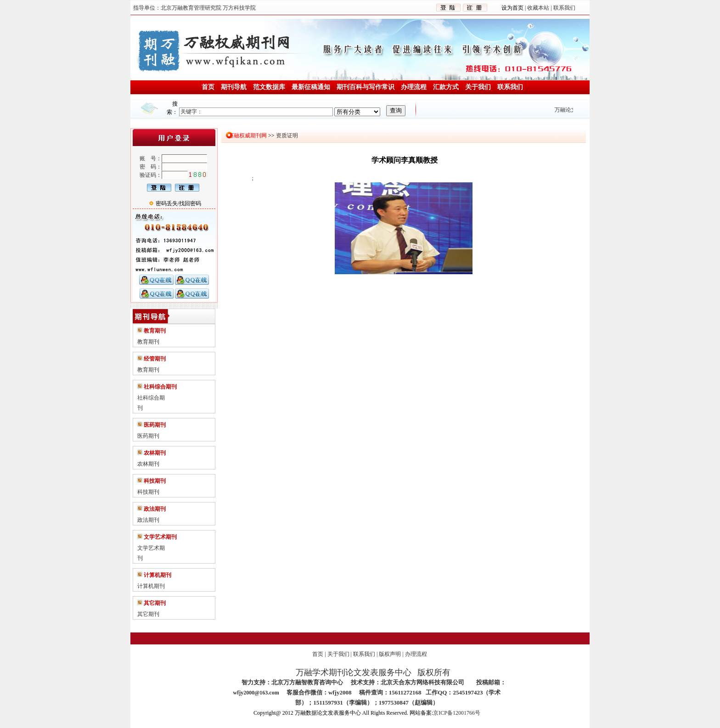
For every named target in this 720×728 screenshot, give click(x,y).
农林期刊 (148, 464)
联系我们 (364, 654)
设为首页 (513, 8)
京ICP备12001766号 (457, 713)
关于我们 (338, 654)
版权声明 (390, 654)
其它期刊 (148, 614)
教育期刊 (148, 342)
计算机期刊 (151, 586)
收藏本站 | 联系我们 (550, 8)
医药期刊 (148, 436)
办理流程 (416, 654)
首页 (318, 654)
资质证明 (286, 135)
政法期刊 (148, 520)
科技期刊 (148, 492)
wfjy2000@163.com (256, 693)
